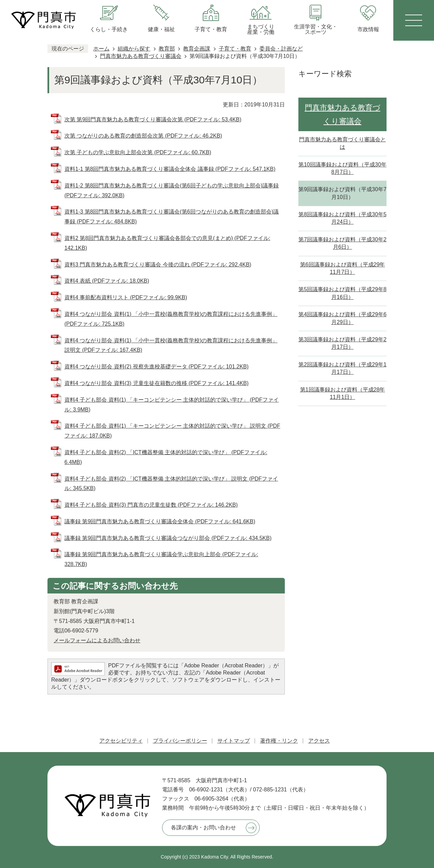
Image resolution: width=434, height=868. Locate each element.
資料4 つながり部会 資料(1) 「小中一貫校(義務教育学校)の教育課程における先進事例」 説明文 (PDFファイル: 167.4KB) (171, 345)
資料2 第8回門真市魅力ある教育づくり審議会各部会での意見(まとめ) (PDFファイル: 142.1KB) (167, 243)
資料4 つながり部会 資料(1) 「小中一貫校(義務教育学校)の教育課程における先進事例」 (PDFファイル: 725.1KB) (171, 319)
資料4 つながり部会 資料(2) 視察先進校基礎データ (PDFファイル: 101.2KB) (156, 367)
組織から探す (134, 49)
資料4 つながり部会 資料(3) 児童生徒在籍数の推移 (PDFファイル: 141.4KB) (156, 383)
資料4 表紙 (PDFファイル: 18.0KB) (107, 281)
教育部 (167, 49)
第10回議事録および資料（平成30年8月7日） (342, 168)
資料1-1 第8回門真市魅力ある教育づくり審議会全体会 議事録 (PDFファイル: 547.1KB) (170, 169)
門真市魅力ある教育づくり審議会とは (342, 143)
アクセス (319, 741)
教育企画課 (197, 49)
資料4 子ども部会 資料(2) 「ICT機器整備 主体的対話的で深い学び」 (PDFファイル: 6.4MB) (166, 457)
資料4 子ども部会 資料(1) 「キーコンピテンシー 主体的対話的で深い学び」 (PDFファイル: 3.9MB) (172, 405)
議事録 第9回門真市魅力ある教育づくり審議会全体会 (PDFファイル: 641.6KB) (160, 521)
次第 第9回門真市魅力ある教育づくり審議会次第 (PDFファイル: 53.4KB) (153, 119)
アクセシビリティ (121, 741)
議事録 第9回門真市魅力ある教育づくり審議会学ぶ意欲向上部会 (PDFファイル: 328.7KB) (161, 559)
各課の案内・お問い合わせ (203, 827)
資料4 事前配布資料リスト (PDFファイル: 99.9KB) (126, 297)
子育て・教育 (235, 49)
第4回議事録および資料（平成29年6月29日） (342, 318)
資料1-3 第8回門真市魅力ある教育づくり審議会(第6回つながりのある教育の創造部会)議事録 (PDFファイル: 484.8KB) (172, 217)
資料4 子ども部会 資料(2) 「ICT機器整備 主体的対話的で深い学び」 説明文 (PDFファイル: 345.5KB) (171, 484)
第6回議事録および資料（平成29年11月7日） (343, 268)
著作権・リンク (279, 741)
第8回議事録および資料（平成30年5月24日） (342, 218)
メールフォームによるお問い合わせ (97, 640)
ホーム (101, 49)
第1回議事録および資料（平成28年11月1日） (343, 393)
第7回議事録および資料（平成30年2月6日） (342, 243)
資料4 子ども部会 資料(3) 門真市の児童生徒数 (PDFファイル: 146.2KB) (151, 505)
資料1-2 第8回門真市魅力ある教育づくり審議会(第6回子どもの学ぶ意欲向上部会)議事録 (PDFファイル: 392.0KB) (172, 190)
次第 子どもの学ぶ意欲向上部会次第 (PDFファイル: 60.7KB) (138, 152)
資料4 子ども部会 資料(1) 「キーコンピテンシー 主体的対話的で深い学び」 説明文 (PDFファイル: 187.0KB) (172, 431)
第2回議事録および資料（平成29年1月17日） (342, 368)
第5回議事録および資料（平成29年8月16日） (342, 293)
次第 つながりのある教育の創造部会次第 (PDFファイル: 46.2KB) (143, 136)
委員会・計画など (281, 49)
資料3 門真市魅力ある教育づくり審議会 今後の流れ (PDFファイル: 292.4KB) (158, 265)
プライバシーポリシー (180, 741)
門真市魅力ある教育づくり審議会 (141, 56)
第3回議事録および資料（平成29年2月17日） (342, 343)
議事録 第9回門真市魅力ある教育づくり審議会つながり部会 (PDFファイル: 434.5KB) (168, 538)
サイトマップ (234, 741)
